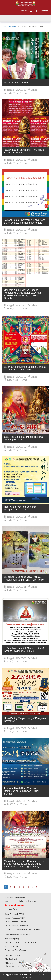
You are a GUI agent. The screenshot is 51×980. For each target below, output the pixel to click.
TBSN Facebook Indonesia (17, 926)
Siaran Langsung (12, 939)
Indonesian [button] (43, 11)
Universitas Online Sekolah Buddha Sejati (23, 929)
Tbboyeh (9, 963)
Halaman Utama (9, 27)
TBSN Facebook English (16, 922)
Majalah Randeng (13, 959)
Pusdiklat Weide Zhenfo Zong (18, 935)
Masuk (24, 11)
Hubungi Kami (11, 909)
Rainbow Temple (12, 946)
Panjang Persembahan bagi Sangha (20, 901)
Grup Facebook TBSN (14, 914)
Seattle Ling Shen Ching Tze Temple (21, 942)
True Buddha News (13, 955)
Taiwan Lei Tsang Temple (16, 950)
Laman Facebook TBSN (15, 918)
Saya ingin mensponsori (15, 897)
